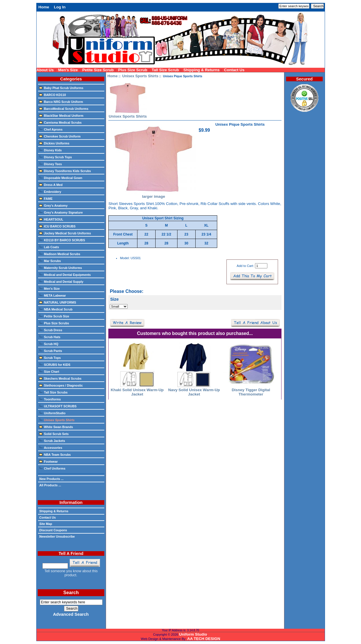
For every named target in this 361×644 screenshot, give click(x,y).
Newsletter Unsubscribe (57, 536)
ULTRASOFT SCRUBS (58, 406)
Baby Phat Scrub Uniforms (61, 88)
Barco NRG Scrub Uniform (61, 101)
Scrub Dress (51, 330)
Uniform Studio (193, 634)
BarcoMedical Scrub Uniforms (64, 108)
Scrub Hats (50, 337)
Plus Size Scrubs (54, 323)
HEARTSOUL (51, 219)
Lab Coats (49, 247)
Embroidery (50, 191)
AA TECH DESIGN (204, 639)
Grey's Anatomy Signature (61, 212)
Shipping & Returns (202, 70)
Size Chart (49, 371)
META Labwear (53, 295)
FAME (46, 198)
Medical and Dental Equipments (65, 274)
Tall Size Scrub (165, 70)
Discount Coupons (53, 530)
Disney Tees (51, 164)
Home (44, 7)
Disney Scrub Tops (56, 157)
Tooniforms (50, 399)
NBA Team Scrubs (55, 454)
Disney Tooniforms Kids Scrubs (65, 171)
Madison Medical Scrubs (60, 254)
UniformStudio (52, 413)
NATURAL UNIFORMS (58, 302)
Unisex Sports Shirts (140, 76)
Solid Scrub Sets (54, 434)
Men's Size (68, 70)
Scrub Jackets (52, 440)
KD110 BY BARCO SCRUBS (62, 240)
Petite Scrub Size (54, 316)
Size (114, 299)
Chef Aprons (51, 129)
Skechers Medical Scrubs (60, 378)
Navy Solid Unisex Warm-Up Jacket (194, 392)
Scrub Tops (50, 357)
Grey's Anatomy (53, 205)
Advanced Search (71, 614)
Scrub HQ (49, 344)
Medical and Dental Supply (61, 281)
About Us (45, 70)
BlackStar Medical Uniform (61, 115)
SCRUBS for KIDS (55, 364)
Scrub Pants (51, 351)
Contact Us (234, 70)
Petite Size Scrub (98, 70)
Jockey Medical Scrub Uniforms (65, 233)
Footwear (49, 461)
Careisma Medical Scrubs (61, 122)
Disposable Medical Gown (61, 178)
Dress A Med (51, 184)
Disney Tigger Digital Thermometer (251, 392)
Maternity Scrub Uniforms (61, 268)
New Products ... (51, 479)
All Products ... (50, 485)
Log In (60, 7)
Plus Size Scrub (133, 70)
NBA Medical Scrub (56, 309)
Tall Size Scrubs (53, 392)
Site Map (46, 524)
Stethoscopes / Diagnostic (61, 385)
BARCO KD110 (53, 95)
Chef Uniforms (52, 468)
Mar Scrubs (50, 261)
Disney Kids (51, 150)
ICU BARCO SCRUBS (57, 226)
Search (71, 593)
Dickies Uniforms (54, 143)
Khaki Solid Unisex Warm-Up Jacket (137, 392)
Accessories (51, 447)
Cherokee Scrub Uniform (60, 136)
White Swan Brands (56, 427)
